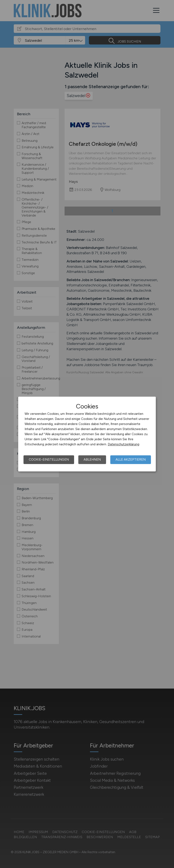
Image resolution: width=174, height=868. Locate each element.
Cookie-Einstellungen (49, 460)
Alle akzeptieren (131, 460)
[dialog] (87, 434)
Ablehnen (92, 460)
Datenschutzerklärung (124, 444)
